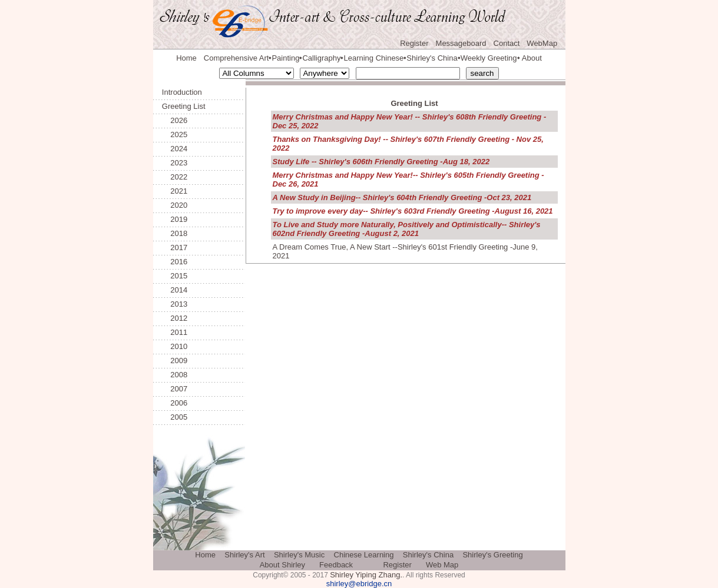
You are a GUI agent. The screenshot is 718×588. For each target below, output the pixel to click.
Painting (285, 58)
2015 (175, 276)
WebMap (542, 43)
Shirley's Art (244, 555)
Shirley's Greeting (492, 555)
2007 (175, 389)
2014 (175, 290)
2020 (175, 205)
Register (414, 43)
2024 (175, 149)
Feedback (336, 565)
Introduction (182, 92)
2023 (175, 163)
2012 (175, 318)
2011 (175, 332)
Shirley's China (432, 58)
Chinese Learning (364, 555)
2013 (175, 304)
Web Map (442, 565)
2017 (175, 248)
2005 (175, 417)
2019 (175, 219)
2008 (175, 375)
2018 (175, 233)
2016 (175, 262)
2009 (175, 361)
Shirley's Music (299, 555)
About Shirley (282, 565)
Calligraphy (321, 58)
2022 (175, 177)
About (532, 58)
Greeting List (184, 106)
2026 (175, 120)
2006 (175, 403)
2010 (175, 346)
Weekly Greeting (489, 58)
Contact (507, 43)
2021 (175, 191)
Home (186, 58)
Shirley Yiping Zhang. (366, 575)
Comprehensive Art (236, 58)
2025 (175, 134)
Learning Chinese (373, 58)
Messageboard (461, 43)
